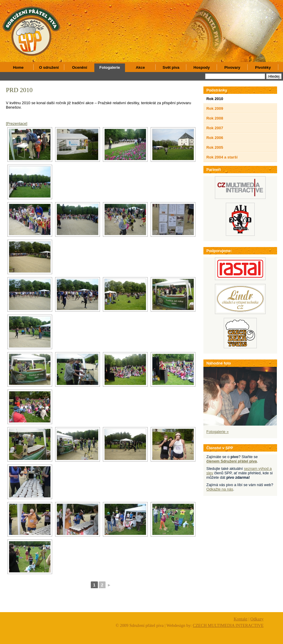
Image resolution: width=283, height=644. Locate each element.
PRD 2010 (19, 90)
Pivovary (232, 67)
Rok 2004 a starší (222, 157)
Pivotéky (263, 67)
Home (18, 67)
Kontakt (241, 619)
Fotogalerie (110, 67)
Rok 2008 (215, 118)
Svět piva (171, 67)
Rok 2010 (215, 99)
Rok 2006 (215, 138)
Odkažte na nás (220, 489)
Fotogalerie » (218, 432)
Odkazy (257, 619)
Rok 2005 (215, 147)
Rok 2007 (215, 128)
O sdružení (49, 67)
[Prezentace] (17, 124)
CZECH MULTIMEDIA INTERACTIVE (228, 625)
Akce (140, 67)
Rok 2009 (215, 108)
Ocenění (79, 67)
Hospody (201, 67)
